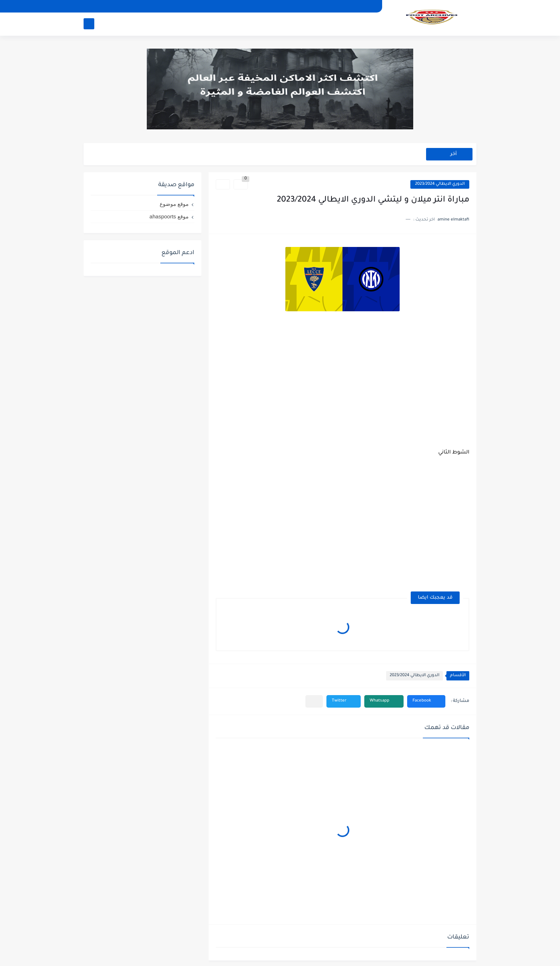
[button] (426, 701)
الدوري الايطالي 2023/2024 (440, 184)
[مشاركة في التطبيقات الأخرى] (314, 701)
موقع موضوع (174, 204)
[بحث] (89, 24)
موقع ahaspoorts (169, 216)
